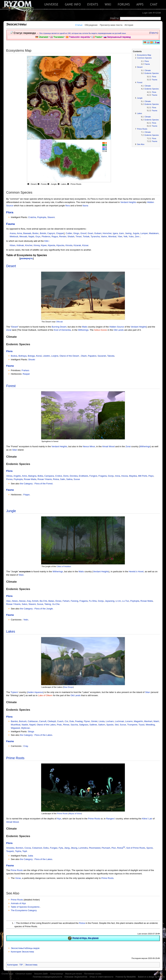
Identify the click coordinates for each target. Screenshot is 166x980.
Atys (59, 819)
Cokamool (37, 848)
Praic (59, 725)
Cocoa (28, 848)
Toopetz (10, 851)
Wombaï (112, 236)
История (129, 25)
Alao (8, 601)
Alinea (9, 476)
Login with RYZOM (152, 13)
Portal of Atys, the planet (85, 938)
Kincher (29, 245)
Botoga (31, 356)
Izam (121, 233)
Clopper (60, 233)
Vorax (18, 878)
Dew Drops (68, 687)
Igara (115, 233)
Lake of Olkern (45, 695)
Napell (32, 725)
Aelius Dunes (101, 330)
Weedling (150, 725)
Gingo (76, 233)
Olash (84, 356)
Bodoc (36, 233)
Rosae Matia (30, 479)
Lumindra (83, 848)
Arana (13, 233)
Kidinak (20, 245)
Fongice (93, 476)
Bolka (40, 476)
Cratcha (32, 217)
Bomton (19, 848)
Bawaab (27, 233)
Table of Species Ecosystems (26, 907)
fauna (85, 206)
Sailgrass (84, 725)
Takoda (111, 356)
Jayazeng (110, 601)
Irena (117, 476)
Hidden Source (117, 327)
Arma (19, 233)
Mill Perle (143, 476)
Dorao (58, 601)
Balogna (32, 476)
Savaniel (102, 356)
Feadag (79, 721)
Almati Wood (108, 446)
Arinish (35, 601)
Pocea (9, 479)
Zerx (137, 236)
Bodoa (14, 356)
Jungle (11, 511)
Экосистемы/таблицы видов (25, 948)
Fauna (10, 224)
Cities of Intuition (64, 566)
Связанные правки (24, 974)
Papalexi (92, 356)
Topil (25, 851)
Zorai (128, 446)
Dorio (66, 476)
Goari (90, 233)
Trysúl (141, 725)
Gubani (98, 233)
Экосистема (31, 965)
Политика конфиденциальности (47, 977)
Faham (66, 601)
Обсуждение (91, 25)
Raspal (26, 374)
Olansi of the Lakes (46, 725)
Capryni (51, 233)
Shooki (32, 360)
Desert (11, 266)
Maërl (156, 721)
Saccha (74, 725)
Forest (11, 386)
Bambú (14, 721)
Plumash (106, 848)
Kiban (13, 245)
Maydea (133, 476)
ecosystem (25, 571)
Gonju (111, 476)
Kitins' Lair (147, 819)
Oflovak (59, 322)
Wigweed (15, 728)
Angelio (17, 476)
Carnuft (43, 721)
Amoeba (10, 848)
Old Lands (119, 330)
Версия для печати (74, 974)
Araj (29, 601)
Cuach (60, 721)
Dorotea (74, 476)
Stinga (31, 731)
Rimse (66, 725)
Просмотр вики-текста (111, 25)
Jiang (67, 848)
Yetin (26, 620)
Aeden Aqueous (35, 692)
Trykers (14, 692)
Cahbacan (33, 721)
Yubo (131, 236)
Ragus (55, 236)
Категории (12, 965)
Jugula (136, 233)
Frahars (25, 370)
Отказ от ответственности (101, 977)
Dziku (46, 848)
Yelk (125, 236)
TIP (21, 965)
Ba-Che (43, 601)
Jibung (74, 848)
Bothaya (22, 356)
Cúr (67, 721)
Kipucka (60, 245)
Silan (15, 450)
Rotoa (56, 479)
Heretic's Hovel (136, 571)
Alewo (15, 601)
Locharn (110, 721)
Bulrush (23, 721)
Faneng (75, 601)
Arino (25, 476)
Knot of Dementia (62, 330)
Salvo (25, 604)
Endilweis (84, 476)
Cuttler (69, 233)
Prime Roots (15, 758)
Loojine (55, 356)
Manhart (148, 721)
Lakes (11, 631)
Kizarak (77, 245)
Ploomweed (95, 848)
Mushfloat (16, 725)
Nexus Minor (89, 446)
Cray (26, 746)
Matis (85, 327)
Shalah (71, 236)
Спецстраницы (57, 974)
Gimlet (94, 721)
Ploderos (46, 236)
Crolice (59, 476)
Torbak (86, 236)
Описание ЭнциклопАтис (76, 977)
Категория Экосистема (22, 952)
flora (68, 206)
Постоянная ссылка (93, 974)
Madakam (154, 233)
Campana (49, 476)
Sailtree (93, 725)
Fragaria (102, 476)
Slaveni (51, 217)
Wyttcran (25, 728)
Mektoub (14, 236)
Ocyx (38, 236)
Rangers (110, 819)
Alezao (22, 601)
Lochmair (119, 721)
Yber (120, 236)
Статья (79, 25)
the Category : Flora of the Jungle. (37, 609)
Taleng (48, 604)
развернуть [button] (27, 258)
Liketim (47, 356)
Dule (72, 721)
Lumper (144, 233)
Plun (114, 848)
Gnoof (83, 233)
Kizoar (85, 245)
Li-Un (118, 601)
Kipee (44, 245)
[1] (124, 847)
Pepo (151, 476)
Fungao (54, 848)
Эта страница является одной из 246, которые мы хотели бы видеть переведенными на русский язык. (83, 33)
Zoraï (9, 330)
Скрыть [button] (154, 33)
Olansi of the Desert (69, 356)
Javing (128, 233)
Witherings (83, 330)
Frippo (26, 495)
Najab (31, 236)
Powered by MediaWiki (126, 977)
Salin (63, 479)
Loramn (129, 721)
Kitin (47, 241)
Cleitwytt (52, 721)
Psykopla (42, 217)
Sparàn (110, 725)
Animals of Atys (18, 903)
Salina (69, 479)
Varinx (104, 236)
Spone (150, 848)
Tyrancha (95, 236)
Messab (23, 236)
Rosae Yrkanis (45, 479)
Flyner (87, 721)
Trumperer (132, 725)
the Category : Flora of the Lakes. (36, 735)
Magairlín (138, 721)
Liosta (102, 721)
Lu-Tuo (126, 601)
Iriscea (125, 476)
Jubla (30, 856)
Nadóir (25, 725)
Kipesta (52, 245)
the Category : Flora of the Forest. (37, 484)
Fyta (61, 848)
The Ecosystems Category (24, 910)
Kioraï (39, 356)
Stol (117, 725)
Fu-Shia (93, 601)
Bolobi (43, 233)
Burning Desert (59, 327)
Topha (18, 851)
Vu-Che (56, 604)
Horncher (107, 233)
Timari (79, 236)
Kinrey (37, 245)
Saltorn (102, 725)
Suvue (77, 479)
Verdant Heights (128, 202)
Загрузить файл (41, 974)
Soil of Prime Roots (136, 848)
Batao (51, 601)
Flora (10, 212)
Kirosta (69, 245)
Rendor (63, 236)
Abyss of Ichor (75, 813)
